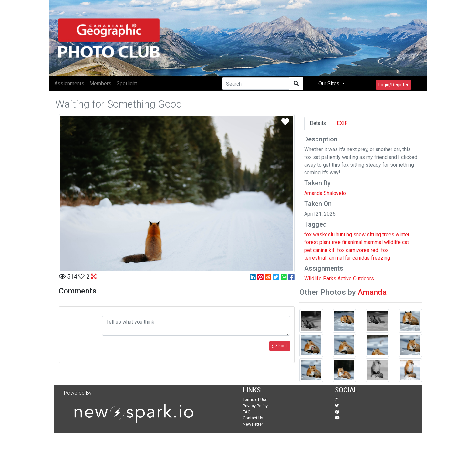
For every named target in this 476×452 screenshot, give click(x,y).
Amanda (372, 292)
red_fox (380, 250)
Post (280, 346)
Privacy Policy (255, 406)
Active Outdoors (356, 278)
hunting (344, 235)
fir (344, 242)
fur (348, 258)
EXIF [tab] (342, 123)
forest (311, 242)
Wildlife (313, 278)
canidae (361, 258)
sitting (374, 235)
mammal (373, 242)
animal (355, 242)
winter (403, 235)
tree (336, 242)
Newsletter (253, 424)
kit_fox (337, 250)
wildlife (392, 242)
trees (388, 235)
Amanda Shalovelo (325, 193)
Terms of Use (255, 400)
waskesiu (324, 235)
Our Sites (330, 83)
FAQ (247, 412)
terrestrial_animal (324, 258)
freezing (381, 258)
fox (308, 235)
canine (320, 250)
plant (325, 242)
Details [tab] (318, 123)
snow (359, 235)
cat (405, 242)
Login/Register (393, 85)
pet (308, 250)
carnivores (358, 250)
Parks (330, 278)
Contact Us (253, 418)
